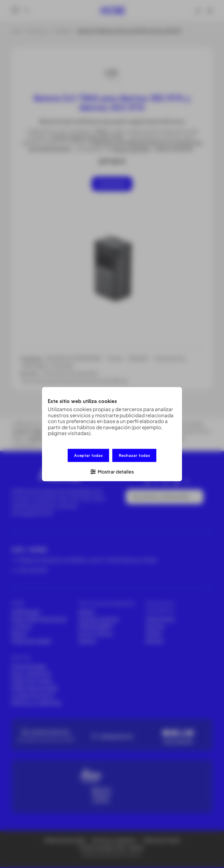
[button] (112, 471)
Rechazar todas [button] (134, 456)
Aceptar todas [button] (88, 456)
